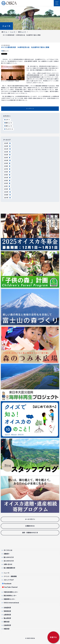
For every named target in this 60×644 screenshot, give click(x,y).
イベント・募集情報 (10, 576)
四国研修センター (9, 599)
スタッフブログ (9, 580)
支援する (53, 637)
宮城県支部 (7, 611)
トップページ (30, 109)
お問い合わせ (8, 564)
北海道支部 (7, 608)
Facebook (8, 584)
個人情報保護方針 (9, 568)
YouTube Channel (11, 587)
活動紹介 (7, 554)
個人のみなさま (9, 557)
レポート (7, 120)
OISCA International (11, 603)
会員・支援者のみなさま (30, 533)
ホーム (4, 32)
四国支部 (7, 629)
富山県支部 (7, 618)
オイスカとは (8, 550)
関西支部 (7, 622)
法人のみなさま (9, 561)
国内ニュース (22, 32)
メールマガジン (30, 519)
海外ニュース (8, 126)
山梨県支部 (7, 615)
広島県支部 (7, 625)
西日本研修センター (10, 596)
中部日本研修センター (11, 592)
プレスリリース (9, 129)
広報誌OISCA (30, 526)
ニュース (6, 26)
